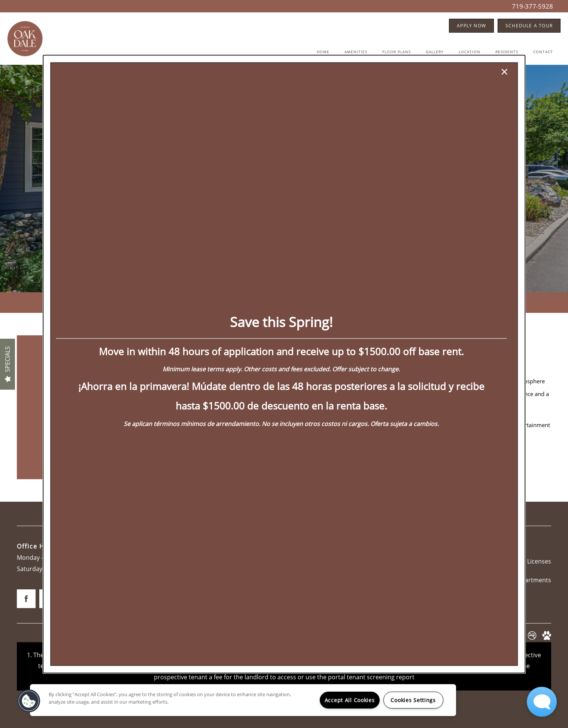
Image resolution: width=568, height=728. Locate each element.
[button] (29, 701)
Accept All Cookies (350, 700)
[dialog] (284, 364)
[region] (243, 700)
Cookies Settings (413, 700)
